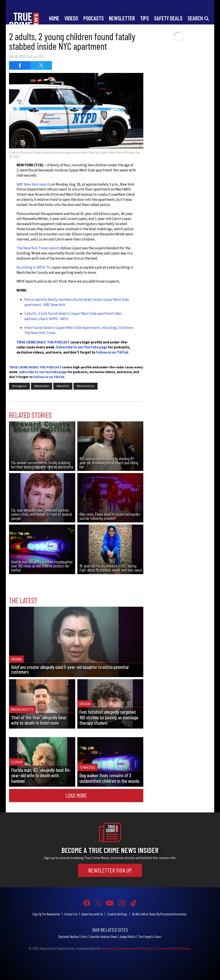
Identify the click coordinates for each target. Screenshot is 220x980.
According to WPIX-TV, (34, 268)
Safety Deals (168, 18)
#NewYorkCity (86, 386)
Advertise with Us (92, 914)
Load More (76, 795)
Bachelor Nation (69, 936)
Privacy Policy (147, 948)
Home (54, 18)
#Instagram (19, 386)
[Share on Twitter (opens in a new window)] (41, 65)
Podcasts (94, 18)
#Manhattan (42, 386)
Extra (84, 936)
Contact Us (71, 914)
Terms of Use (166, 948)
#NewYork (63, 386)
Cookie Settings (117, 914)
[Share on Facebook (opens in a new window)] (20, 65)
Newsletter (122, 18)
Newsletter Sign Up (110, 870)
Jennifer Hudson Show (103, 936)
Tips (144, 18)
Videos (71, 18)
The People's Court (150, 936)
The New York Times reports (38, 248)
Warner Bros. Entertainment (118, 948)
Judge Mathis (127, 936)
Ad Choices (184, 948)
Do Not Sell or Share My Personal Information (159, 914)
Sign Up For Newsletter (46, 914)
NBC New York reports (34, 185)
